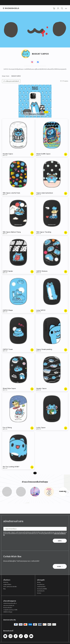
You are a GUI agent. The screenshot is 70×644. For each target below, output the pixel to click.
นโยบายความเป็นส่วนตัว (9, 605)
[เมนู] (66, 8)
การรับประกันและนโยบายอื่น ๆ (10, 603)
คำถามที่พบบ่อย (41, 584)
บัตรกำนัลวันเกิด (41, 591)
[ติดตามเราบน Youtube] (31, 636)
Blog (4, 589)
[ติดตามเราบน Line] (5, 636)
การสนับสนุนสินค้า (41, 587)
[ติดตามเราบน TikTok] (21, 636)
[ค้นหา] (62, 8)
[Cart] (54, 8)
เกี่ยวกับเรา (6, 582)
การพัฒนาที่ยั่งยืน (7, 584)
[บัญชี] (58, 8)
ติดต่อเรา (39, 593)
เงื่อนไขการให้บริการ (8, 608)
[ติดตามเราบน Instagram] (10, 636)
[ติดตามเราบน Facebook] (16, 636)
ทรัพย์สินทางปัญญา (8, 612)
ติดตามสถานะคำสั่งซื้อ (42, 589)
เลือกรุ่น (39, 582)
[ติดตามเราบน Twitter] (26, 636)
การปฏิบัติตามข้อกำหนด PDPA (10, 610)
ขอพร (60, 566)
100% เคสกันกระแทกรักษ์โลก (10, 587)
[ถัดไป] (68, 492)
